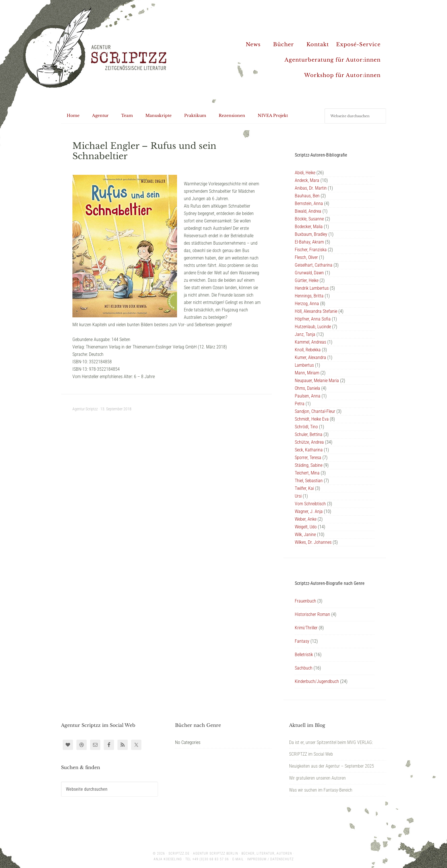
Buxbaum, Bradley (311, 234)
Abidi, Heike (305, 173)
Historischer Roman (312, 614)
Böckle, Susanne (309, 219)
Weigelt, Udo (306, 527)
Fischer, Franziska (311, 250)
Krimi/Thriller (306, 628)
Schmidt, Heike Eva (312, 419)
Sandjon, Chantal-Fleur (315, 411)
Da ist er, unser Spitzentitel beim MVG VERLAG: (331, 742)
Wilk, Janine (305, 535)
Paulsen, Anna (308, 396)
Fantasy (302, 641)
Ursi (298, 496)
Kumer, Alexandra (310, 357)
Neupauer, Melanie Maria (317, 381)
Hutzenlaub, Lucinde (313, 327)
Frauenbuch (305, 601)
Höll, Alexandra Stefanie (316, 311)
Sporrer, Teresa (308, 458)
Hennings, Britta (309, 296)
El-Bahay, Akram (309, 242)
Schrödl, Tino (306, 427)
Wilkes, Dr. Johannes (313, 542)
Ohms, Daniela (307, 388)
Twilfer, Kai (304, 488)
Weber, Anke (306, 519)
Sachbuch (304, 668)
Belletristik (304, 655)
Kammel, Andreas (310, 342)
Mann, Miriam (307, 373)
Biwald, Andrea (308, 211)
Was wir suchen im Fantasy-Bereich (321, 790)
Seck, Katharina (309, 450)
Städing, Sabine (309, 465)
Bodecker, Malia (309, 227)
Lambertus (304, 365)
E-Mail (238, 859)
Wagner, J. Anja (309, 511)
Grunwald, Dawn (309, 273)
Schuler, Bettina (309, 434)
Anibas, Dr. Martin (311, 188)
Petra (300, 404)
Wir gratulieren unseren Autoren (317, 778)
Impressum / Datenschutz (270, 859)
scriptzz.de (179, 853)
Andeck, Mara (307, 180)
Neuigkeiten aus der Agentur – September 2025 (332, 766)
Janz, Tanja (305, 334)
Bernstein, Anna (309, 203)
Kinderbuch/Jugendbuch (317, 681)
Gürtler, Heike (307, 280)
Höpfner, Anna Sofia (313, 319)
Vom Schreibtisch (310, 504)
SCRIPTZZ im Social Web (311, 754)
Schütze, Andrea (309, 442)
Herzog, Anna (307, 304)
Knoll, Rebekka (308, 350)
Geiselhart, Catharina (314, 265)
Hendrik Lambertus (312, 288)
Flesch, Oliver (306, 257)
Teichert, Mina (307, 473)
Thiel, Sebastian (309, 481)
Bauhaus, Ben (307, 196)
